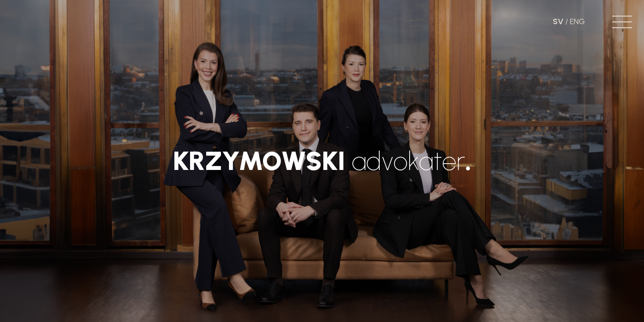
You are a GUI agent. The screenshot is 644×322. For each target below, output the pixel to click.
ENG (577, 21)
